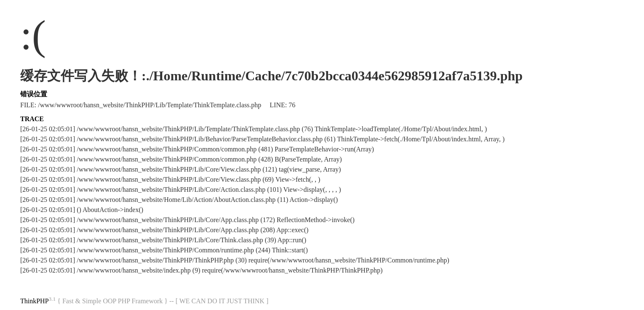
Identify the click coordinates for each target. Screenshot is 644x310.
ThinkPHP (35, 301)
